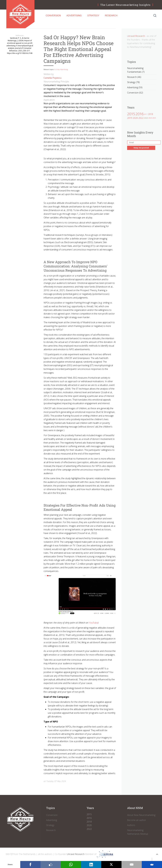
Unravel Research (136, 36)
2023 (146, 118)
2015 (131, 114)
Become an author (137, 820)
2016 (139, 114)
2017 (146, 114)
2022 (141, 118)
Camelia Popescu (53, 78)
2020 (135, 118)
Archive (57, 69)
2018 (150, 114)
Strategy (93, 16)
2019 (130, 118)
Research (111, 16)
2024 (150, 118)
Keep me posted (141, 148)
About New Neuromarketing (141, 815)
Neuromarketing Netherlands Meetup (138, 832)
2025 (154, 118)
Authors (131, 825)
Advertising (74, 16)
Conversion (53, 16)
